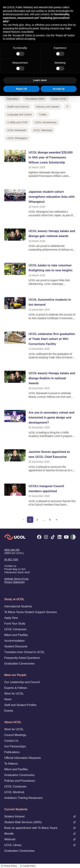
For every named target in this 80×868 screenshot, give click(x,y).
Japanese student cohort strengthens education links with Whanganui (52, 197)
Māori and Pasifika (16, 635)
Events (9, 711)
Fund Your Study (15, 624)
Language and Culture (20, 115)
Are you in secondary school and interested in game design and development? (51, 417)
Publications (12, 752)
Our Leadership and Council (22, 682)
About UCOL (13, 722)
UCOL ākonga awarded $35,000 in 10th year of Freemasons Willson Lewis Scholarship (51, 157)
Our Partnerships (15, 746)
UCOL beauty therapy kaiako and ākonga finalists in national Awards (52, 378)
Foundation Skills (35, 99)
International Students (18, 606)
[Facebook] (39, 537)
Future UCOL (59, 99)
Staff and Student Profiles (20, 705)
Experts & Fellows (16, 688)
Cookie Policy (29, 866)
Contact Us (11, 741)
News (8, 699)
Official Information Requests (23, 758)
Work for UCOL (14, 694)
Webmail (40, 839)
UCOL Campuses (15, 629)
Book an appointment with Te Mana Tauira (40, 828)
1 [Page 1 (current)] (30, 520)
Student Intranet (40, 816)
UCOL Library (40, 845)
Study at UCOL (14, 599)
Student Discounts (16, 646)
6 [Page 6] (50, 520)
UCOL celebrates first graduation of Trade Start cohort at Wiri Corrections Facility (52, 339)
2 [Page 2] (37, 520)
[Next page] (56, 520)
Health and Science (18, 107)
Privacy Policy (10, 866)
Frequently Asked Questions (22, 658)
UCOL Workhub (14, 792)
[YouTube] (66, 537)
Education (13, 99)
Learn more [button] (40, 80)
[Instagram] (46, 537)
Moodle (40, 834)
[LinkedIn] (60, 537)
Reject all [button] (21, 89)
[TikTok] (53, 537)
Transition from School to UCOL (24, 652)
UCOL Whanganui (17, 138)
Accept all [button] (59, 89)
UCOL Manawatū (17, 130)
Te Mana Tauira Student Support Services (31, 612)
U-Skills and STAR (17, 122)
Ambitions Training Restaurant (23, 798)
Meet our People (15, 675)
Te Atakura (11, 764)
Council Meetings (15, 735)
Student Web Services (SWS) (40, 822)
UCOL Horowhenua (46, 122)
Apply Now (11, 618)
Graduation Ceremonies (19, 664)
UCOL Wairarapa (43, 130)
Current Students (16, 809)
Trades (43, 115)
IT (67, 107)
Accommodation (15, 641)
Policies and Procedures (20, 781)
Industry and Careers (47, 107)
